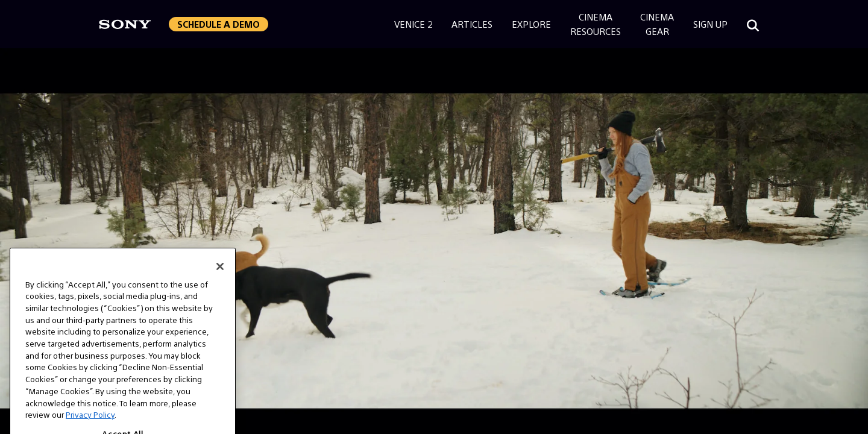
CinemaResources (596, 24)
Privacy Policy (90, 423)
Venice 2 (413, 24)
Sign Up (710, 24)
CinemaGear (657, 24)
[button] (219, 24)
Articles (472, 24)
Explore (531, 24)
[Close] (220, 274)
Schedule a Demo (219, 24)
